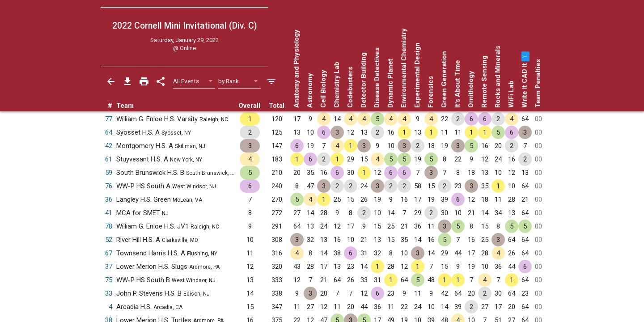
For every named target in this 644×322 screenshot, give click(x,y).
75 (109, 280)
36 (109, 199)
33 (109, 293)
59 (109, 173)
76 (109, 186)
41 (109, 213)
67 (109, 253)
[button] (525, 56)
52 (109, 240)
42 (109, 146)
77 (109, 119)
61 (109, 159)
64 (109, 132)
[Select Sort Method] (239, 81)
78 (109, 226)
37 (109, 267)
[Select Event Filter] (194, 81)
